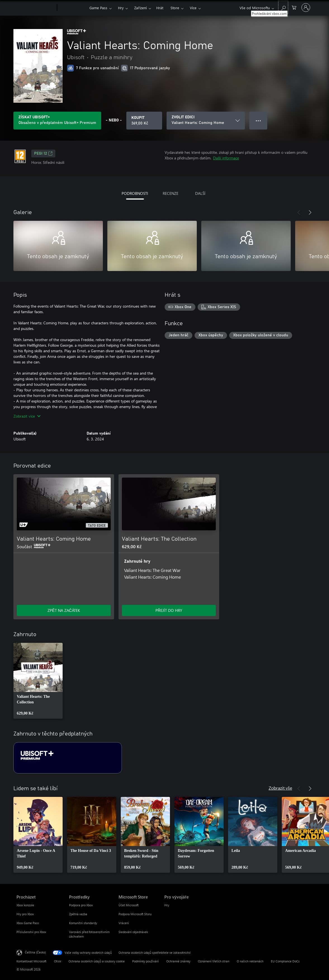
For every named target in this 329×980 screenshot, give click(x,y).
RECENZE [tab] (171, 193)
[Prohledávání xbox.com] (283, 7)
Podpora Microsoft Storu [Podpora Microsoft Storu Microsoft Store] (135, 914)
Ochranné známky (178, 961)
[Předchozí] (299, 212)
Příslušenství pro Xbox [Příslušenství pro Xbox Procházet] (31, 932)
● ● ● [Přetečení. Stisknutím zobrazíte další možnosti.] (258, 120)
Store (175, 8)
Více (193, 8)
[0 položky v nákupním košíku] (294, 7)
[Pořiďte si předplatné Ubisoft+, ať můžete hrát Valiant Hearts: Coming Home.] (57, 121)
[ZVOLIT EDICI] (206, 121)
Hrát (160, 8)
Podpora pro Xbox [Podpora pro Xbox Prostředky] (81, 905)
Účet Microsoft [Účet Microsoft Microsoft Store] (129, 905)
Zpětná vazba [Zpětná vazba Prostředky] (78, 914)
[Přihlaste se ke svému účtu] (306, 8)
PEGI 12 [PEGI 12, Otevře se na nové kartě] (43, 154)
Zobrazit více (27, 416)
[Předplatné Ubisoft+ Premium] (68, 758)
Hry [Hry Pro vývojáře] (167, 905)
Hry (121, 8)
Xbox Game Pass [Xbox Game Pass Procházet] (28, 923)
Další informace (226, 158)
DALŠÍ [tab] (200, 193)
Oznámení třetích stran (214, 961)
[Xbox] (73, 8)
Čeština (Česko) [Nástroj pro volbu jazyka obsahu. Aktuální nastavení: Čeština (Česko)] (35, 952)
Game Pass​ (98, 8)
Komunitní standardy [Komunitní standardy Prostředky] (83, 923)
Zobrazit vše (280, 788)
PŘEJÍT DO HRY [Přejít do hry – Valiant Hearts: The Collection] (169, 610)
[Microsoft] (36, 8)
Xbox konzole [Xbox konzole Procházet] (25, 905)
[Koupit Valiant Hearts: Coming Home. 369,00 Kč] (144, 121)
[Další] (310, 212)
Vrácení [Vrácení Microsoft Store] (124, 923)
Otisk (57, 961)
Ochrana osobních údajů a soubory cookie (97, 961)
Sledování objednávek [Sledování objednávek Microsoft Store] (133, 932)
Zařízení (140, 8)
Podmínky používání (145, 961)
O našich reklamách (250, 961)
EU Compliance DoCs (285, 961)
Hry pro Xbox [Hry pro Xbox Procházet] (25, 914)
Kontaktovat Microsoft (31, 961)
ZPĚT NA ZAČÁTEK (64, 610)
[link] (38, 681)
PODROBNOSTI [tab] (135, 193)
